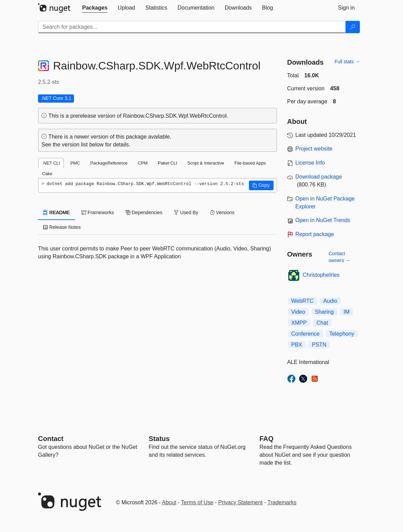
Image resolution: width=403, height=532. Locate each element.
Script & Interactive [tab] (206, 163)
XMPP (299, 323)
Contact (51, 439)
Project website (314, 149)
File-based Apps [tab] (250, 163)
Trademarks (282, 502)
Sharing (324, 312)
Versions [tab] (222, 212)
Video (298, 312)
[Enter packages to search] (192, 27)
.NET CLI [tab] (51, 163)
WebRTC (303, 301)
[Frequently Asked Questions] (267, 439)
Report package (315, 234)
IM (347, 312)
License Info (310, 163)
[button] (261, 185)
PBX (297, 345)
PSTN (319, 345)
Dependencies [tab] (144, 212)
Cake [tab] (47, 174)
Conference (306, 334)
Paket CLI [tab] (167, 163)
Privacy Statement (240, 502)
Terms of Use (197, 502)
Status (159, 439)
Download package (319, 177)
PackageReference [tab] (109, 163)
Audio (330, 301)
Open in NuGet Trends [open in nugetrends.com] (323, 220)
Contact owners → (339, 257)
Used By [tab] (186, 212)
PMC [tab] (75, 163)
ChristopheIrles (321, 275)
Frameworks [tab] (98, 212)
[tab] (95, 8)
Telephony (342, 334)
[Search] (353, 27)
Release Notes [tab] (62, 227)
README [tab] (56, 212)
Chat (322, 323)
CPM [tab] (143, 163)
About (169, 502)
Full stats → (347, 62)
